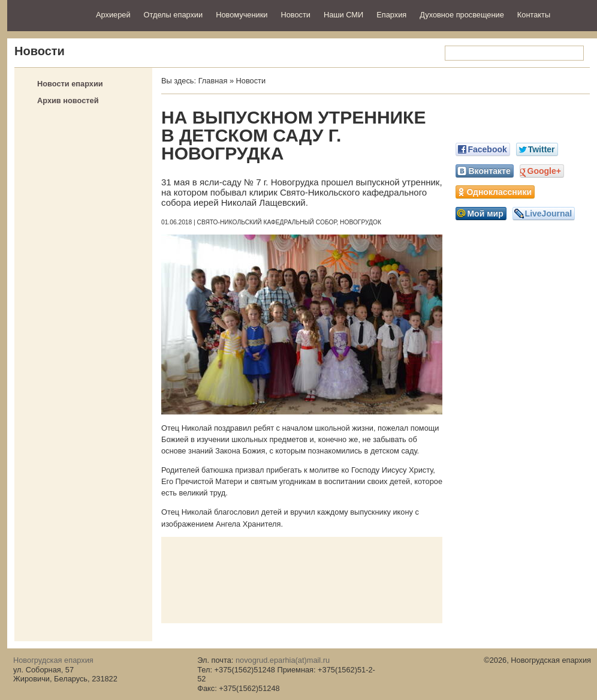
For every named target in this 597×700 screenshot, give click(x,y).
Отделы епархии (174, 15)
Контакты (534, 15)
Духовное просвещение (462, 15)
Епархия (391, 15)
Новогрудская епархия (48, 14)
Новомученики (242, 15)
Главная (213, 81)
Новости (296, 15)
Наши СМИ (343, 15)
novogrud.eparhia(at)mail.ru (283, 660)
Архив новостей (68, 100)
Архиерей (113, 15)
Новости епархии (70, 84)
